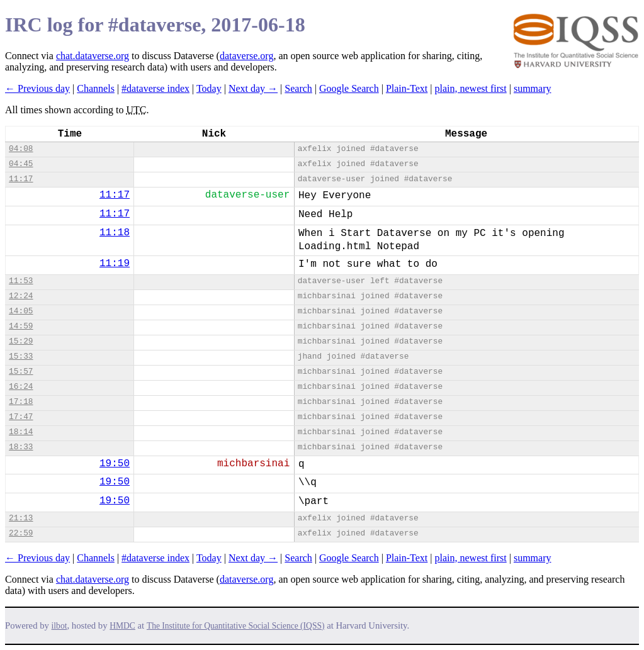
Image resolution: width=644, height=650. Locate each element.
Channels (96, 88)
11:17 (21, 179)
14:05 (21, 311)
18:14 (21, 432)
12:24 (21, 296)
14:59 (21, 326)
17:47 (21, 417)
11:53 (21, 281)
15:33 (21, 356)
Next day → (253, 88)
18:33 (21, 447)
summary (533, 88)
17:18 (21, 402)
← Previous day (37, 88)
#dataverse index (155, 88)
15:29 (21, 341)
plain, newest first (471, 88)
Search (298, 88)
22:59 (21, 533)
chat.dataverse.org (93, 56)
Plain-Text (407, 88)
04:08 (21, 149)
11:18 (115, 233)
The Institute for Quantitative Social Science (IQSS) (236, 626)
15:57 (21, 372)
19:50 (115, 464)
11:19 (115, 264)
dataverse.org (246, 56)
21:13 (21, 518)
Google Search (349, 88)
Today (209, 88)
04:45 (21, 164)
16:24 (21, 387)
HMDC (122, 626)
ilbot (59, 626)
